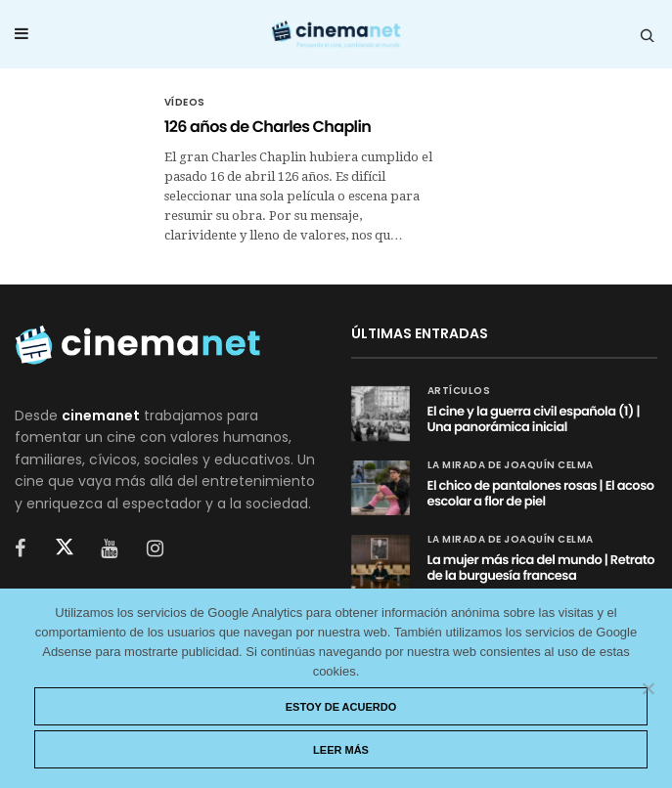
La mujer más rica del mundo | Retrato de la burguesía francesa (541, 568)
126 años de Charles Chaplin (268, 127)
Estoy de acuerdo (341, 707)
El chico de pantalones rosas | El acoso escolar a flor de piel (541, 493)
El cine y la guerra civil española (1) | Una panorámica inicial (534, 419)
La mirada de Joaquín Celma (511, 465)
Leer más (341, 750)
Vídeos (185, 103)
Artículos (459, 391)
